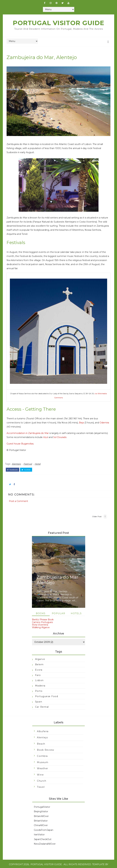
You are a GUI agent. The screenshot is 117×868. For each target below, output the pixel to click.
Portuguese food (46, 691)
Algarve (40, 653)
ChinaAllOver (41, 820)
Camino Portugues (42, 616)
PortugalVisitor (42, 801)
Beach (41, 738)
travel (41, 781)
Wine (40, 769)
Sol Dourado (77, 431)
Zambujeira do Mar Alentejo (57, 574)
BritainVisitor (41, 815)
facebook (14, 462)
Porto (39, 685)
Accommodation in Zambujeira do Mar (30, 427)
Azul (62, 431)
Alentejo (18, 457)
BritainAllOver (41, 810)
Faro (38, 669)
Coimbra (42, 750)
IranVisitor (39, 829)
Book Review (46, 744)
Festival (30, 457)
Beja (83, 416)
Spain (39, 696)
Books (41, 608)
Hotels (76, 608)
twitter (28, 462)
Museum (43, 756)
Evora (39, 664)
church (42, 775)
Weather (43, 763)
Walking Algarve (41, 622)
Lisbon (39, 675)
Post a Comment (20, 493)
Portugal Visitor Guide (58, 23)
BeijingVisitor (41, 806)
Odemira (13, 420)
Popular (59, 608)
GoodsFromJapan (44, 824)
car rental (42, 701)
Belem (39, 659)
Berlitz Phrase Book (43, 614)
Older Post (95, 510)
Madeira (40, 680)
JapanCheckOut (43, 833)
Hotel (39, 457)
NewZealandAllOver (45, 838)
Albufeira (43, 726)
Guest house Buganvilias (22, 437)
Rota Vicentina (40, 619)
